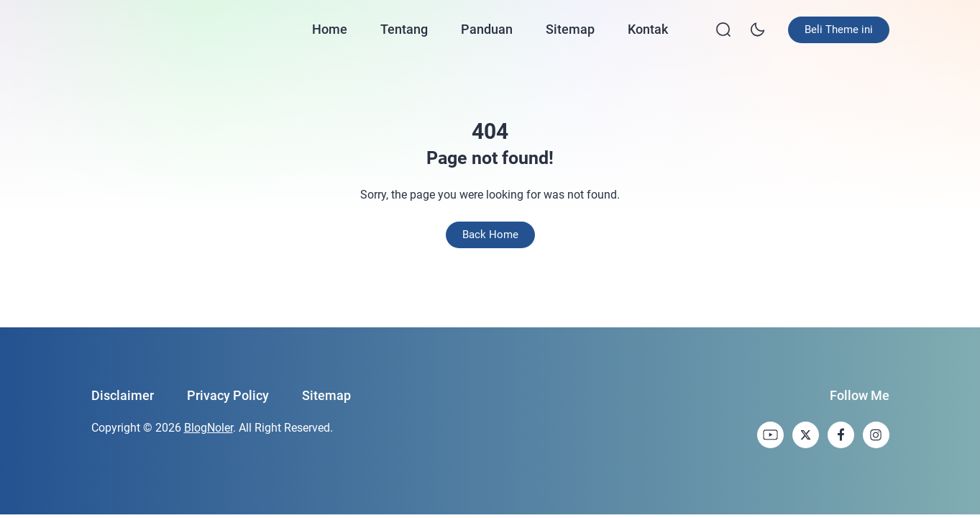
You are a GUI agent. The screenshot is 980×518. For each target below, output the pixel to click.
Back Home (490, 235)
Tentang (404, 29)
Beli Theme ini (839, 29)
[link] (770, 435)
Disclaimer (123, 395)
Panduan (487, 29)
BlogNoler (209, 428)
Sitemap (570, 29)
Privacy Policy (228, 395)
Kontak (648, 29)
